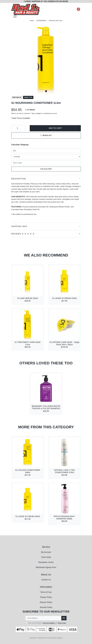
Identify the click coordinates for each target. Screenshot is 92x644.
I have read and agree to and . (46, 623)
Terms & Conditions (49, 623)
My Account (46, 552)
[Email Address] (43, 618)
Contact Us (46, 580)
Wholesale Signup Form (46, 567)
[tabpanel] (46, 59)
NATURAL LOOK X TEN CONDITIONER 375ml (64, 471)
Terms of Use (46, 592)
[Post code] (46, 163)
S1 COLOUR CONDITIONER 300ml (28, 471)
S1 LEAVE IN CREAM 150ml (64, 298)
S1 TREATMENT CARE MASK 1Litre (28, 343)
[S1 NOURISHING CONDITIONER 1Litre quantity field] (18, 128)
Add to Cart (55, 128)
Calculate (46, 169)
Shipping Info (19, 226)
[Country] (46, 157)
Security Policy (46, 607)
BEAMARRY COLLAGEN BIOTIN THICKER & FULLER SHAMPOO (46, 407)
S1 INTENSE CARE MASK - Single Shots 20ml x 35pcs (64, 343)
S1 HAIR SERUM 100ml (28, 298)
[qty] (46, 151)
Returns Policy (46, 602)
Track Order (46, 557)
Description (19, 179)
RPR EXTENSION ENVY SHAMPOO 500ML (64, 518)
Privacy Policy (46, 597)
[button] (46, 135)
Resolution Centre (46, 562)
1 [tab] (46, 91)
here (39, 113)
